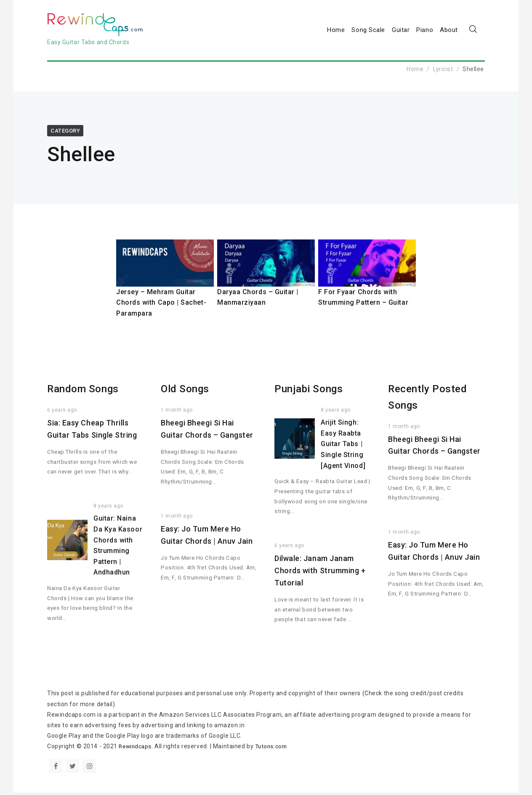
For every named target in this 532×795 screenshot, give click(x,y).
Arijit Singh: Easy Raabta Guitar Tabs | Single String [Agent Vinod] (343, 447)
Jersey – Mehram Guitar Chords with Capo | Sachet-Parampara (161, 305)
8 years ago (108, 509)
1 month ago (177, 413)
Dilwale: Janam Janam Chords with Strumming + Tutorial (320, 573)
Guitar (401, 31)
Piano (425, 31)
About (449, 31)
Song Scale (368, 31)
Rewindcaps (136, 749)
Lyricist (443, 72)
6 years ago (62, 413)
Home (336, 31)
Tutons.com (274, 749)
